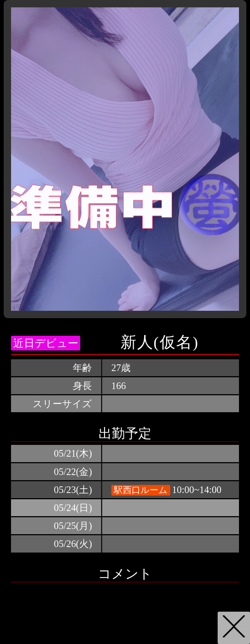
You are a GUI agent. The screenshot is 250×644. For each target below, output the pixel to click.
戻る (234, 628)
